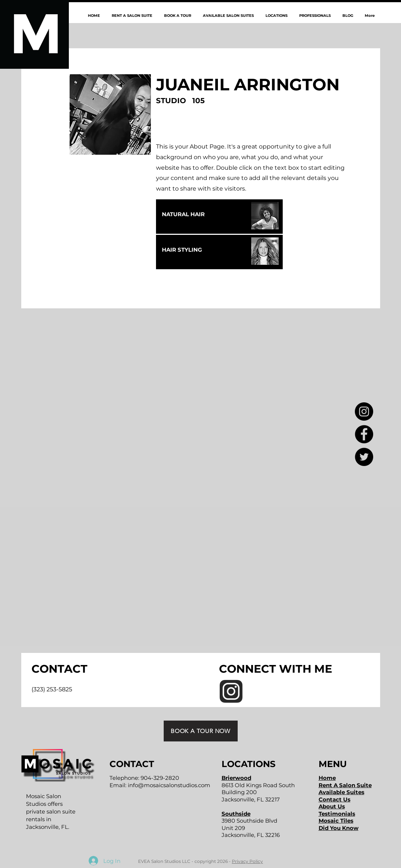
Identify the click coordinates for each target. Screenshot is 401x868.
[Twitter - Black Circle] (364, 457)
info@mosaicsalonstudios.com (169, 785)
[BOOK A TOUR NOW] (201, 731)
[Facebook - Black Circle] (364, 434)
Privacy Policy (247, 861)
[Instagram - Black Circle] (364, 412)
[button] (276, 16)
